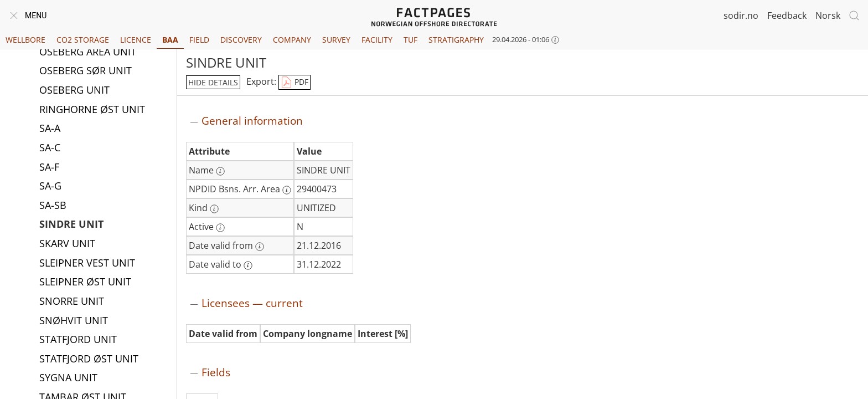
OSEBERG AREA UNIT (88, 53)
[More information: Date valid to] (248, 265)
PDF (294, 83)
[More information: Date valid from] (260, 247)
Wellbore (25, 40)
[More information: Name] (220, 171)
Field (199, 40)
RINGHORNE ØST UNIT (92, 110)
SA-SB (53, 206)
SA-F (49, 168)
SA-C (50, 149)
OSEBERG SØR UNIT (86, 71)
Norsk (828, 16)
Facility (377, 40)
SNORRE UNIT (72, 302)
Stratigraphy (456, 40)
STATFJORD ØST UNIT (89, 360)
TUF (410, 40)
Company (292, 40)
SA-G (50, 187)
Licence (136, 40)
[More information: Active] (220, 228)
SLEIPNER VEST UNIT (87, 264)
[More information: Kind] (214, 209)
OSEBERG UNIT (74, 91)
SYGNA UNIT (68, 378)
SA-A (50, 129)
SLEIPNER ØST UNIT (85, 283)
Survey (336, 40)
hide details (213, 82)
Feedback (787, 16)
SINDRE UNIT (71, 225)
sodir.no (741, 16)
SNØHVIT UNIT (74, 321)
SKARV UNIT (67, 244)
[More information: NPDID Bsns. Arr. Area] (287, 190)
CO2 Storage (83, 40)
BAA (170, 40)
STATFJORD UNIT (78, 340)
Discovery (241, 40)
